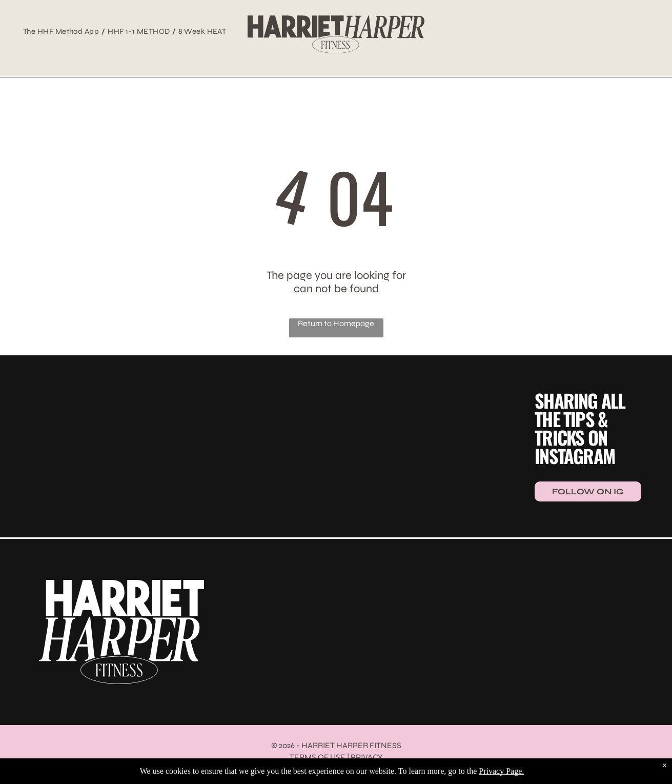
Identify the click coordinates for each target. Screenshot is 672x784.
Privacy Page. (501, 779)
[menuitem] (63, 31)
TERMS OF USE (318, 757)
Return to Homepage (336, 323)
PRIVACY (366, 757)
